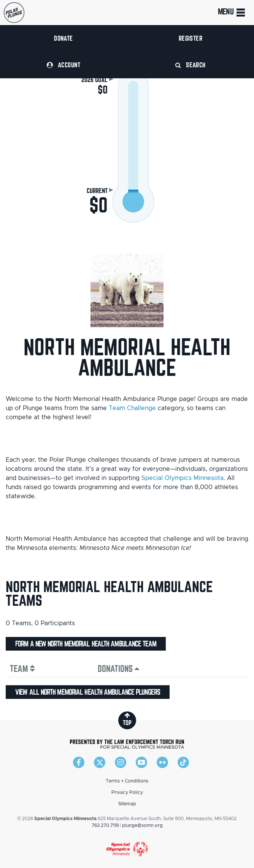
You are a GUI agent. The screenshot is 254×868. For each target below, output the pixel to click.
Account (63, 65)
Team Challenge (132, 408)
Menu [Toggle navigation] (232, 13)
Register (191, 38)
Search (190, 65)
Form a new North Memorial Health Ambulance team (86, 644)
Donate (63, 38)
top (127, 719)
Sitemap (127, 804)
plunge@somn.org (142, 825)
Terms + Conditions (127, 781)
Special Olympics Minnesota (183, 478)
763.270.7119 (105, 825)
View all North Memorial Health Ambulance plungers (88, 692)
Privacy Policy (127, 792)
